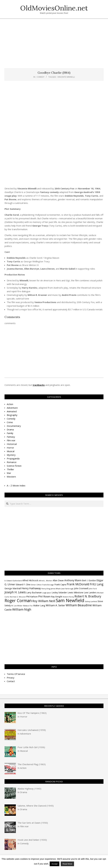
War (9, 473)
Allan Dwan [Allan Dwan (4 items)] (58, 580)
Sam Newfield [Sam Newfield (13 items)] (70, 600)
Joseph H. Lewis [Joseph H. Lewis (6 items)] (15, 592)
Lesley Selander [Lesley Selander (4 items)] (59, 592)
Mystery (11, 455)
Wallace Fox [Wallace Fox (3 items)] (28, 606)
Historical (12, 444)
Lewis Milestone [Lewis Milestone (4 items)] (75, 592)
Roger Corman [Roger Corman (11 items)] (18, 600)
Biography (12, 415)
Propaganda (13, 458)
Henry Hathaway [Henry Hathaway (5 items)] (31, 588)
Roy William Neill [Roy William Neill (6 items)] (44, 601)
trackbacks (39, 385)
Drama (10, 429)
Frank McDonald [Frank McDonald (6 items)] (78, 584)
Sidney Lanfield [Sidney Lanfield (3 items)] (91, 601)
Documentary (14, 426)
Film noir (11, 440)
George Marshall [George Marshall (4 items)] (13, 588)
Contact (11, 681)
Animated (12, 411)
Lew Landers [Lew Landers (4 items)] (90, 592)
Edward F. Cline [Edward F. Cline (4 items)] (23, 584)
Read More (67, 864)
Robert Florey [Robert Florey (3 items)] (68, 597)
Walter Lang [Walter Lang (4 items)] (39, 605)
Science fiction (14, 466)
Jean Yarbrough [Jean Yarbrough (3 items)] (67, 589)
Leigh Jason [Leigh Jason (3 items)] (47, 593)
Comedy (40, 77)
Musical (11, 451)
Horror (10, 448)
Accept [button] (55, 864)
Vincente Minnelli (66, 77)
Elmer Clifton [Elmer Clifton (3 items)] (36, 585)
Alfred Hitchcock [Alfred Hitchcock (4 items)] (30, 580)
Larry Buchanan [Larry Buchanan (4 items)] (34, 592)
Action (10, 404)
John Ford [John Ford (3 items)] (93, 589)
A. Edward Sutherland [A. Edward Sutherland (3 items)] (13, 581)
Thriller (10, 469)
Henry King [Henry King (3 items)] (46, 589)
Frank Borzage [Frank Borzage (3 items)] (48, 585)
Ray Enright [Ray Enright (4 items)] (57, 597)
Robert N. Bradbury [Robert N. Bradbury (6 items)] (88, 596)
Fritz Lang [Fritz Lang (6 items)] (97, 584)
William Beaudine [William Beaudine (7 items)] (79, 605)
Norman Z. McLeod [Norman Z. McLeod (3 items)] (18, 597)
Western (11, 477)
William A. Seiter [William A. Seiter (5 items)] (55, 605)
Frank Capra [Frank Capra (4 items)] (60, 584)
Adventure (12, 408)
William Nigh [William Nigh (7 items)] (22, 609)
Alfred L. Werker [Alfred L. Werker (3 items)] (45, 581)
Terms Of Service (16, 674)
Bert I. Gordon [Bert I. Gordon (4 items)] (89, 580)
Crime (10, 422)
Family (10, 433)
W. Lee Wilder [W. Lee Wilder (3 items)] (17, 606)
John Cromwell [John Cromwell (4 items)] (81, 588)
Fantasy (11, 437)
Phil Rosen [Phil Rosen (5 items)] (44, 596)
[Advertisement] (56, 45)
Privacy (11, 678)
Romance (12, 462)
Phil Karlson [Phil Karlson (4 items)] (32, 597)
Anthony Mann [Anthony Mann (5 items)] (73, 580)
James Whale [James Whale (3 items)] (56, 589)
